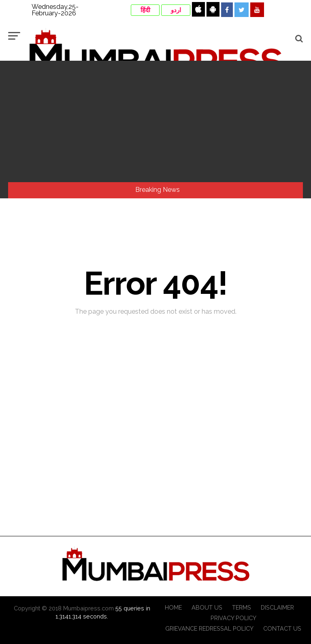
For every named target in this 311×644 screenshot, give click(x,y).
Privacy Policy (233, 618)
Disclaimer (277, 607)
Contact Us (282, 628)
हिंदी (145, 10)
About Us (207, 607)
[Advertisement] (155, 121)
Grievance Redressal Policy (209, 628)
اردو (176, 10)
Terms (242, 607)
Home (173, 607)
